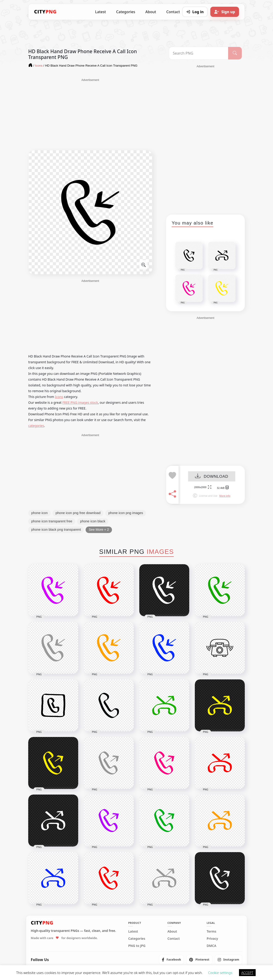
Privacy (212, 939)
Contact (174, 939)
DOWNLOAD (212, 476)
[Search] (235, 53)
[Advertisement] (90, 114)
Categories (126, 12)
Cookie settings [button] (220, 973)
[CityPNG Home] (45, 12)
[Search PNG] (199, 53)
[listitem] (172, 960)
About (151, 12)
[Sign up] (225, 12)
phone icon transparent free (52, 521)
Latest (101, 12)
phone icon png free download (78, 513)
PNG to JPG (137, 946)
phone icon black (93, 521)
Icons (59, 397)
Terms (211, 931)
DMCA (211, 946)
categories (36, 426)
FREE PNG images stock (80, 402)
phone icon (39, 513)
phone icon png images (126, 513)
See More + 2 (99, 530)
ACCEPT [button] (247, 973)
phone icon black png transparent (56, 530)
